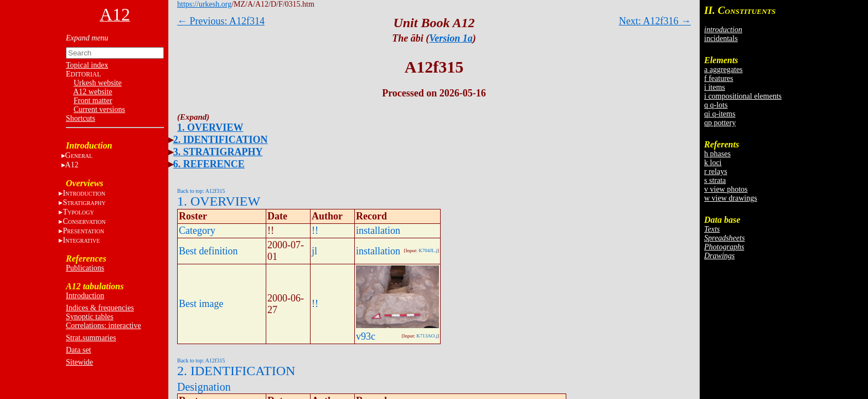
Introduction (85, 296)
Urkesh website (98, 83)
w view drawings (731, 198)
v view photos (726, 189)
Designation (204, 387)
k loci (713, 163)
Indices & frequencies (100, 308)
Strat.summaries (91, 338)
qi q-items (720, 114)
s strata (715, 180)
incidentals (721, 39)
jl (314, 251)
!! (315, 231)
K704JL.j (428, 250)
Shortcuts (81, 118)
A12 (72, 165)
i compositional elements (743, 96)
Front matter (93, 101)
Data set (78, 350)
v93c (366, 336)
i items (715, 87)
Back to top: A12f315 (201, 191)
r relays (716, 172)
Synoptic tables (90, 317)
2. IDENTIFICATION (221, 140)
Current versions (99, 109)
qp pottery (720, 123)
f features (719, 78)
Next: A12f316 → (655, 21)
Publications (85, 268)
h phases (717, 154)
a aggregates (724, 70)
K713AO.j (427, 336)
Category (197, 231)
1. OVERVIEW (210, 127)
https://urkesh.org (204, 4)
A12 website (92, 92)
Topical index (87, 65)
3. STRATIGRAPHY (218, 152)
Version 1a (451, 38)
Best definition (208, 251)
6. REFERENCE (209, 164)
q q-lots (716, 105)
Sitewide (79, 362)
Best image (201, 304)
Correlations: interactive (104, 326)
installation (378, 231)
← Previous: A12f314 (221, 21)
